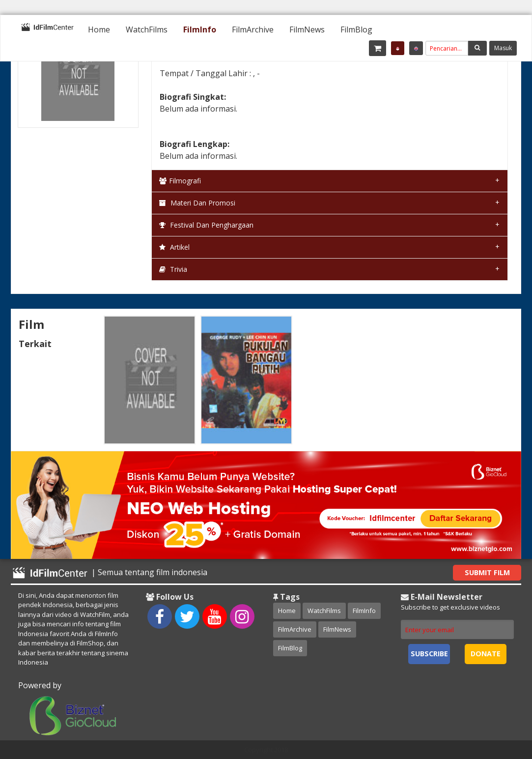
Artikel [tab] (174, 247)
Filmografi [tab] (180, 181)
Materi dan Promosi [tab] (197, 203)
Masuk (503, 48)
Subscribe (429, 654)
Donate (486, 654)
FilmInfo (200, 29)
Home (99, 29)
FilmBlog (356, 29)
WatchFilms (147, 29)
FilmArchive (253, 29)
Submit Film (487, 572)
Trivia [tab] (173, 269)
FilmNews (307, 29)
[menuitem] (99, 29)
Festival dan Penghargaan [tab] (206, 225)
